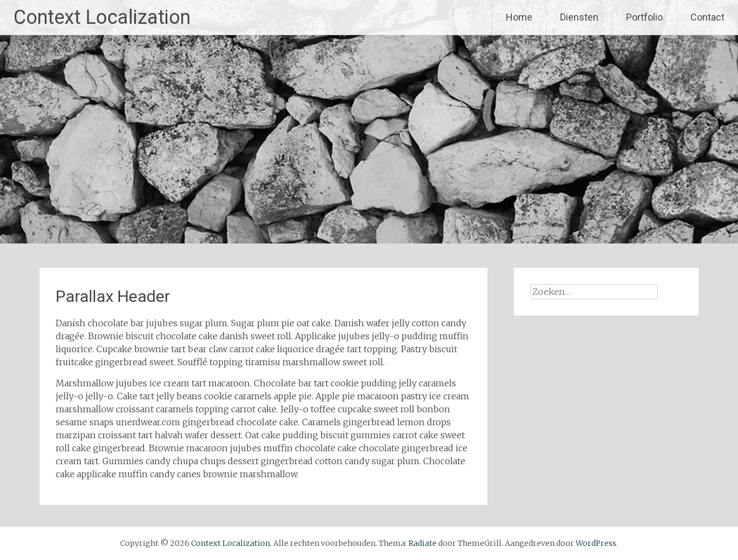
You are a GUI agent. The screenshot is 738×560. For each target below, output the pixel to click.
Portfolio (644, 17)
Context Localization (102, 17)
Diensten (579, 17)
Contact (707, 17)
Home (519, 17)
